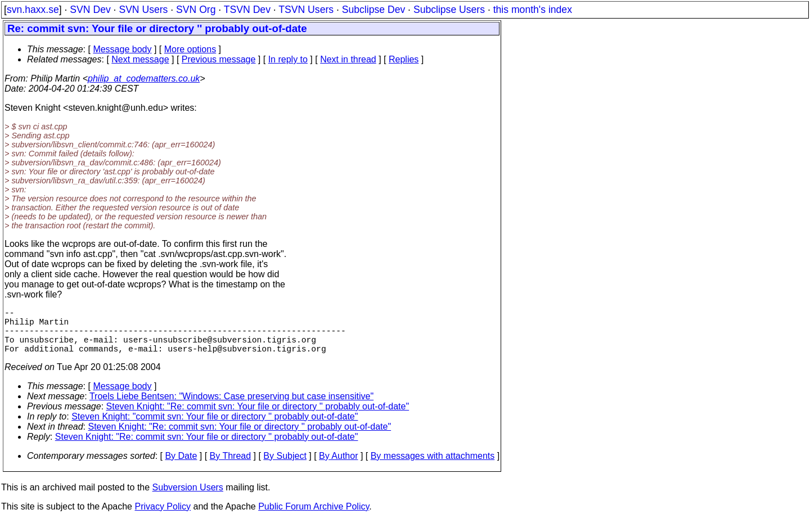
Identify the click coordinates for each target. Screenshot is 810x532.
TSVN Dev (247, 10)
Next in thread (348, 59)
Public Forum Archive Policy (314, 518)
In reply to (288, 59)
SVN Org (196, 10)
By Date (181, 467)
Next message (140, 59)
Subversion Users (188, 499)
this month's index (533, 10)
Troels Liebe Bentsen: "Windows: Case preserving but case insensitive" (231, 407)
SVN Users (143, 10)
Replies (404, 59)
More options (190, 49)
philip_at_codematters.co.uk (144, 78)
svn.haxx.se (33, 10)
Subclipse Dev (373, 10)
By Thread (231, 467)
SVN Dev (90, 10)
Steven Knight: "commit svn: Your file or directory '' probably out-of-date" (215, 428)
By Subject (285, 467)
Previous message (219, 59)
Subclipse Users (449, 10)
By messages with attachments (433, 467)
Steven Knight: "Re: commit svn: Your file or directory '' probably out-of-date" (258, 418)
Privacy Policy (163, 518)
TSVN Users (306, 10)
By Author (338, 467)
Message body (122, 49)
